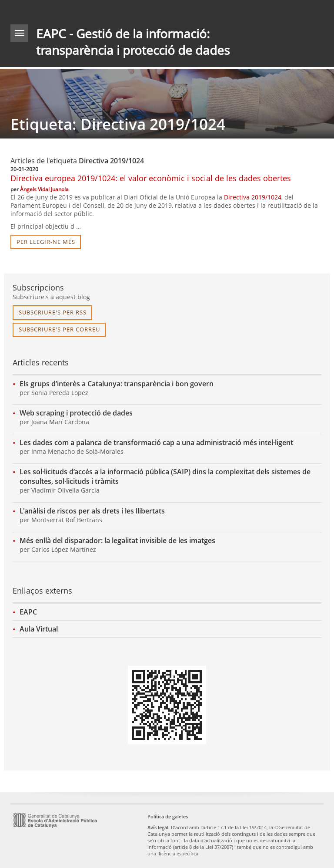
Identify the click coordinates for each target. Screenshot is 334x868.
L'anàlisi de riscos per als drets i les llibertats (92, 511)
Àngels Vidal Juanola (44, 189)
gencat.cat (87, 10)
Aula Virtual (39, 629)
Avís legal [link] (158, 827)
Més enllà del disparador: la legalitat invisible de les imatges (117, 540)
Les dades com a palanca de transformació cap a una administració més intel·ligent (156, 442)
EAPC (28, 612)
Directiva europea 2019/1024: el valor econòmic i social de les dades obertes (151, 178)
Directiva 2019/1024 (253, 197)
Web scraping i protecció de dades (76, 413)
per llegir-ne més (46, 242)
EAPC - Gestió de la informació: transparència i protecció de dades (133, 42)
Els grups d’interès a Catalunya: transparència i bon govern (117, 384)
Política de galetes (168, 816)
